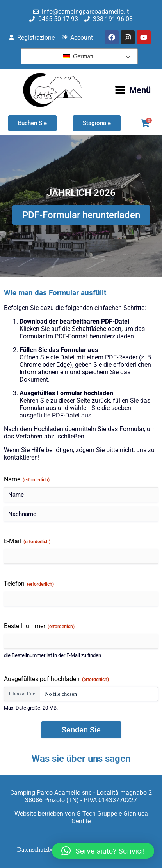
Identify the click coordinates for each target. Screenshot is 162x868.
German (78, 56)
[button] (103, 851)
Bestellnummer (39, 626)
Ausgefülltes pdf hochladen (56, 679)
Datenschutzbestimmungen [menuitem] (51, 850)
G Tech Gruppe (97, 814)
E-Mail (27, 541)
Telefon (29, 584)
